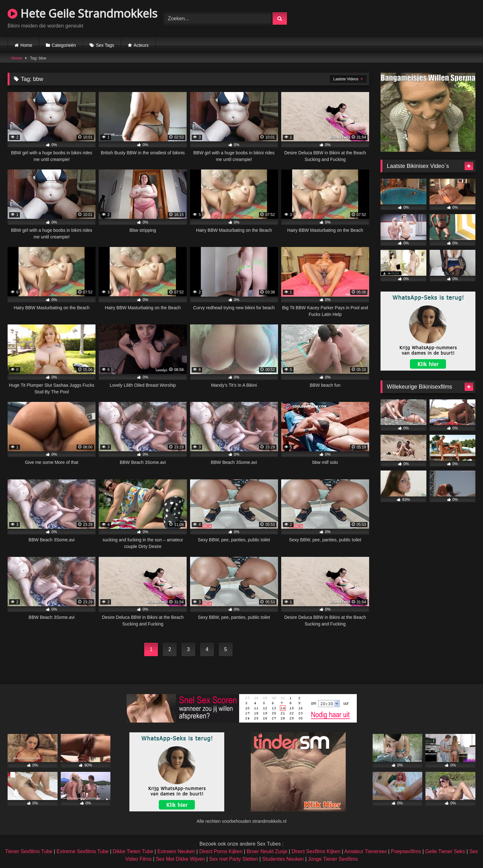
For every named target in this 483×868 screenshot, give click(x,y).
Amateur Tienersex (366, 851)
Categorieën (64, 45)
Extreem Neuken (176, 851)
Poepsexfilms (406, 851)
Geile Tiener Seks (445, 851)
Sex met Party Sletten (234, 859)
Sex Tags (105, 45)
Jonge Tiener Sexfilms (333, 859)
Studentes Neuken (283, 859)
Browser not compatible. (401, 18)
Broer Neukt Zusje (267, 851)
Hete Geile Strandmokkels (83, 13)
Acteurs (141, 45)
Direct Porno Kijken (221, 851)
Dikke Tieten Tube (133, 851)
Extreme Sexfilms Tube (83, 851)
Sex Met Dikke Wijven (180, 859)
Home (26, 45)
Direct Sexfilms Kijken (316, 851)
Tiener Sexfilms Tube (29, 851)
